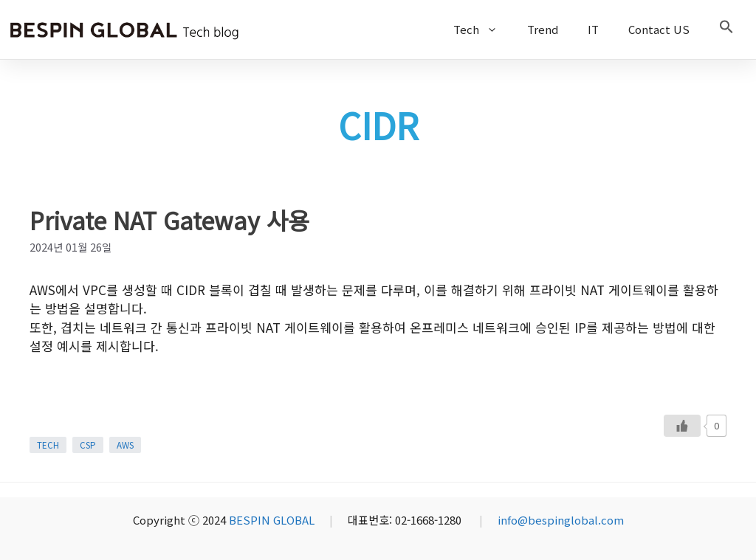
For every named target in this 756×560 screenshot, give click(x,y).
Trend (543, 29)
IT (593, 29)
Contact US (659, 29)
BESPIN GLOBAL (272, 520)
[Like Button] (682, 426)
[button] (726, 30)
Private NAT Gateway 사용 (169, 220)
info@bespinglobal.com (561, 520)
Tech (483, 30)
